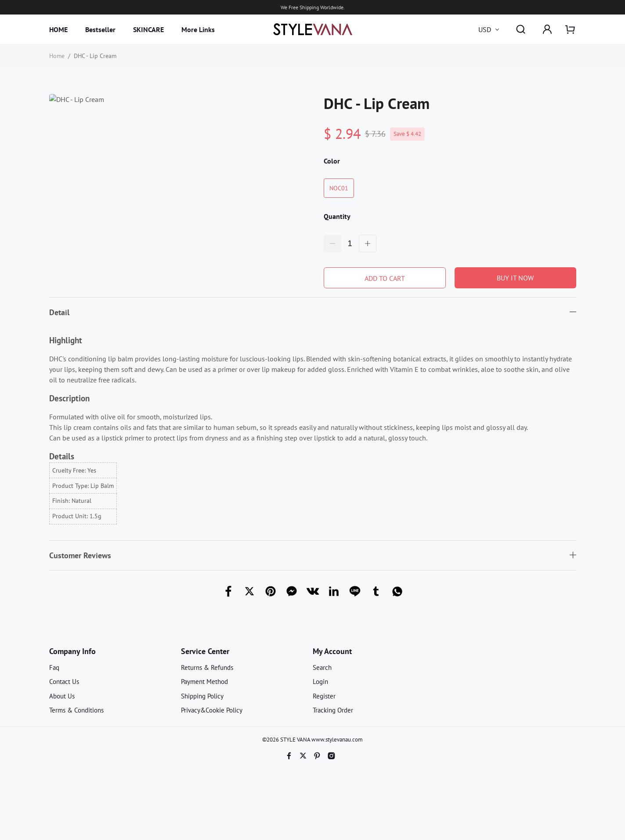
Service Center (205, 651)
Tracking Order (333, 710)
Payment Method (204, 682)
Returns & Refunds (207, 667)
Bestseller (100, 29)
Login (320, 682)
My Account (332, 651)
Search (322, 667)
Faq (54, 667)
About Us (62, 696)
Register (324, 696)
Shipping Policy (202, 696)
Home (57, 56)
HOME (58, 29)
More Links (198, 29)
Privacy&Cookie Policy (212, 710)
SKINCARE (148, 29)
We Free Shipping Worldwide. (313, 7)
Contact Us (64, 682)
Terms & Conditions (76, 710)
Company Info (72, 651)
